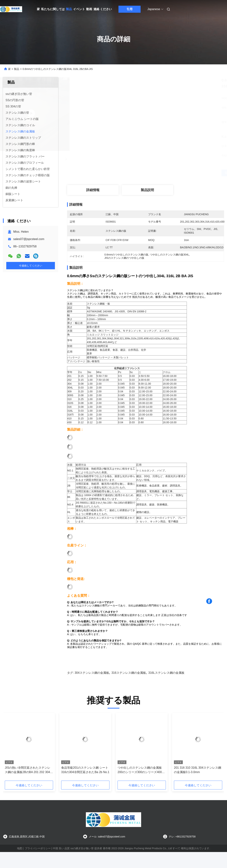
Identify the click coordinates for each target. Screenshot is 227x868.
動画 (89, 9)
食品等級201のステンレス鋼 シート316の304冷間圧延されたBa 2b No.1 (85, 770)
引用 (130, 9)
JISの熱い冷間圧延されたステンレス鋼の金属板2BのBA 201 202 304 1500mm (28, 770)
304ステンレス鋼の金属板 (92, 673)
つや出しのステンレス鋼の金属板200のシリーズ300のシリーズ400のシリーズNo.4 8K (141, 770)
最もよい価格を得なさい (166, 173)
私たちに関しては (53, 9)
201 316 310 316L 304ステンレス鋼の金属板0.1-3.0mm (198, 770)
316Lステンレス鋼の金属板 (166, 673)
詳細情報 (93, 190)
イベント (79, 9)
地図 (20, 848)
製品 (69, 9)
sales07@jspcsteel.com (29, 239)
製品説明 (147, 190)
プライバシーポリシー (38, 848)
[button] (146, 294)
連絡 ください (103, 9)
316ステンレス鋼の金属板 (129, 673)
